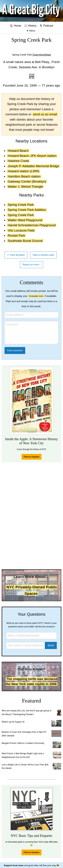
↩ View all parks (16, 255)
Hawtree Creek (18, 161)
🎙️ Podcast (46, 26)
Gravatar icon (36, 296)
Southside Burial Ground (25, 241)
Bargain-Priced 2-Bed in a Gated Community (23, 743)
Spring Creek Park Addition (27, 210)
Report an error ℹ (32, 265)
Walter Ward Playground (25, 220)
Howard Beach (18, 151)
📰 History (30, 26)
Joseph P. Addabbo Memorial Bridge (33, 166)
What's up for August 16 (13, 722)
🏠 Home (15, 26)
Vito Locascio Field (21, 230)
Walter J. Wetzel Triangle (25, 187)
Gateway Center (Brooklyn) (27, 181)
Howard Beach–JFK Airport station (32, 156)
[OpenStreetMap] (42, 55)
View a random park (43, 255)
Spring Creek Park (21, 205)
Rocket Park (16, 236)
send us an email (45, 114)
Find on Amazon (32, 457)
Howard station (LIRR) (24, 171)
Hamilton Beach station (24, 176)
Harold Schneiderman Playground (32, 225)
